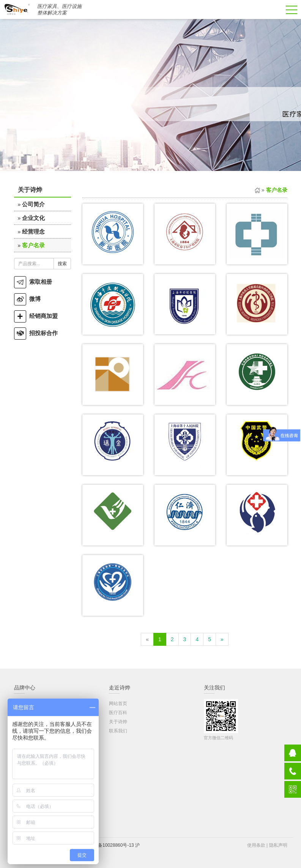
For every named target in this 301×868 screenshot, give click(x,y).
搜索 (62, 264)
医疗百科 (118, 713)
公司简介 (33, 204)
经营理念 (33, 232)
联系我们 (118, 731)
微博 (27, 299)
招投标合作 (36, 333)
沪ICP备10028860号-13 (110, 845)
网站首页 (118, 704)
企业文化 (33, 218)
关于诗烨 (118, 722)
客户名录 (33, 245)
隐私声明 (278, 845)
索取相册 (33, 282)
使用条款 (256, 845)
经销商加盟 (36, 316)
